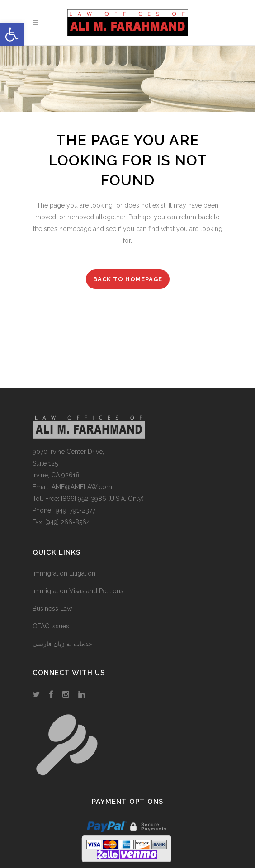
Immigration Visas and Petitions (78, 591)
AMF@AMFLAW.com (82, 487)
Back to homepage (128, 279)
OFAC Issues (51, 626)
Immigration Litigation (64, 573)
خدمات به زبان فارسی (62, 644)
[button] (12, 34)
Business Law (52, 609)
